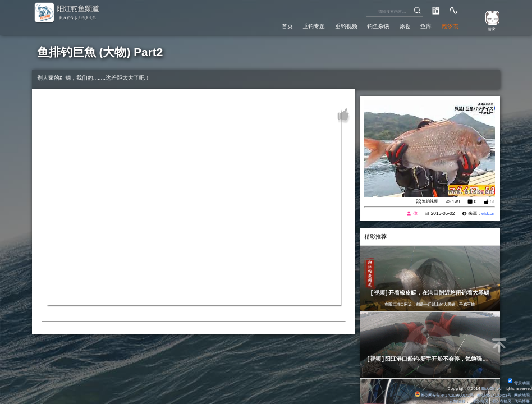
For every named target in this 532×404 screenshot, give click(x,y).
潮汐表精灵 (501, 401)
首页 (257, 25)
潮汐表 (448, 25)
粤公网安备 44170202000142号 (438, 395)
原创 (396, 25)
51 (492, 201)
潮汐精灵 (479, 401)
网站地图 (522, 395)
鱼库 (420, 25)
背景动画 (519, 383)
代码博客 (522, 401)
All (499, 389)
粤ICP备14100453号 (492, 395)
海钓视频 (429, 201)
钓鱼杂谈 (364, 25)
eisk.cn (487, 214)
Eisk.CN (486, 389)
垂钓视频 (327, 25)
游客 (489, 29)
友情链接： (458, 401)
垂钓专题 (288, 25)
